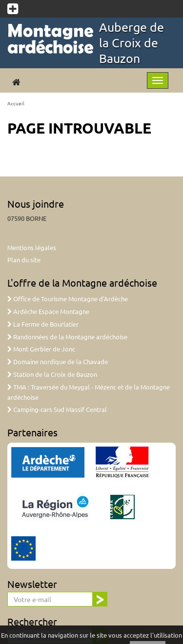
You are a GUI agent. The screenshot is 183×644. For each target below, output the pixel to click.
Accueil (16, 103)
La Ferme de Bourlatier (43, 324)
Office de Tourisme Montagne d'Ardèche (68, 299)
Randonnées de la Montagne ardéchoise (67, 337)
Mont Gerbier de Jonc (41, 349)
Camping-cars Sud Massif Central (57, 409)
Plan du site (24, 260)
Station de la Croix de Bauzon (52, 374)
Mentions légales (32, 247)
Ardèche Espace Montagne (48, 311)
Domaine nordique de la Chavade (58, 361)
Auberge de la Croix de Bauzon (132, 43)
